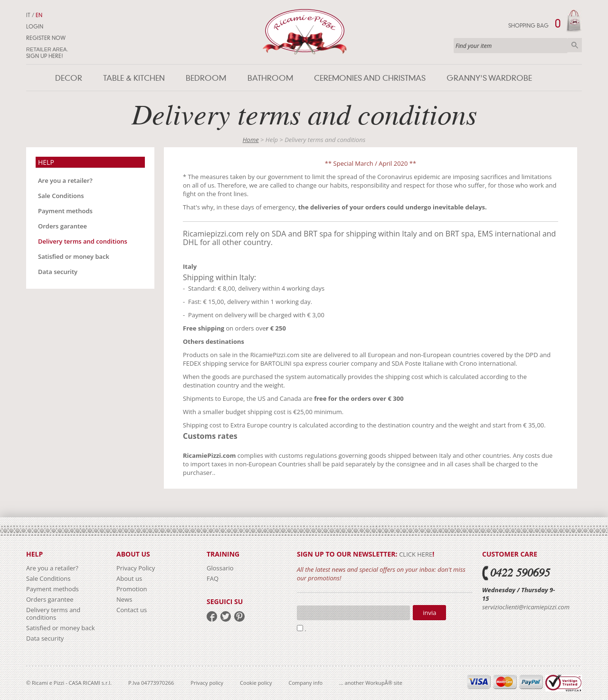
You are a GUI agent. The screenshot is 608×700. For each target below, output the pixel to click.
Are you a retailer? (65, 180)
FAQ (213, 578)
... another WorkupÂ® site (371, 683)
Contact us (132, 610)
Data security (58, 272)
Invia (429, 613)
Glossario (220, 568)
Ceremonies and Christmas (370, 78)
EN (39, 15)
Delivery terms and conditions (83, 241)
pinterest (239, 616)
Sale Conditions (61, 196)
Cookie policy (256, 683)
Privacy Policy (136, 568)
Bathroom (270, 78)
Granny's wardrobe (489, 78)
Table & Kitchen (134, 78)
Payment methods (65, 211)
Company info (306, 683)
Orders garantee (62, 226)
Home (251, 140)
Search (575, 45)
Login (35, 27)
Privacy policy (207, 683)
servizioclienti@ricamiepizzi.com (526, 607)
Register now (46, 38)
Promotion (132, 589)
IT (28, 15)
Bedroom (206, 78)
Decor (69, 78)
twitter (226, 616)
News (124, 599)
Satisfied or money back (74, 256)
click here (416, 554)
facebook (212, 616)
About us (129, 578)
